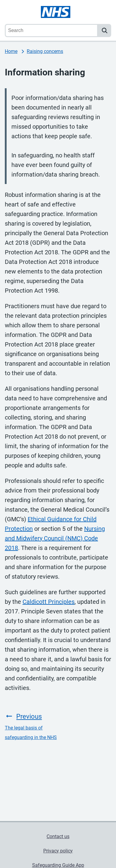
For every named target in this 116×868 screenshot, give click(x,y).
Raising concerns (45, 51)
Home (11, 51)
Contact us (58, 836)
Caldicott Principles (49, 602)
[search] (105, 31)
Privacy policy (58, 851)
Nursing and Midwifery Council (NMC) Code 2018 (55, 538)
